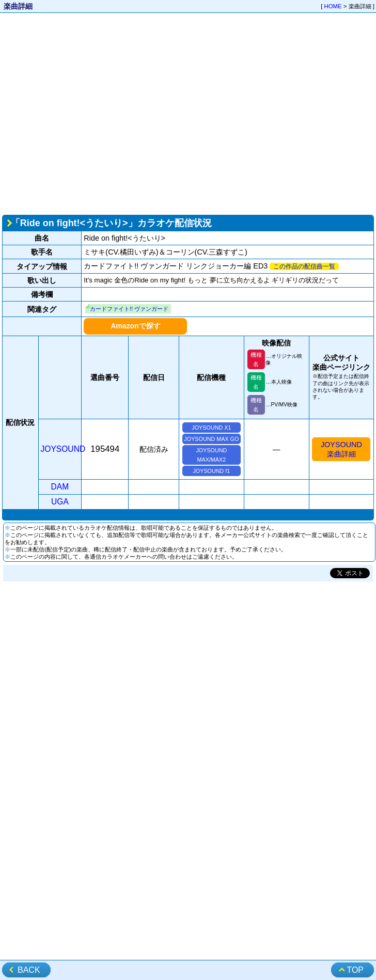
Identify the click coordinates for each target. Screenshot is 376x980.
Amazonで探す (135, 326)
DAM (60, 487)
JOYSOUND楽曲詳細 (341, 449)
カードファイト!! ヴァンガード (129, 309)
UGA (60, 502)
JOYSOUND (63, 449)
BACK (29, 970)
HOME (333, 6)
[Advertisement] (97, 113)
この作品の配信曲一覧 (304, 266)
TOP (355, 970)
